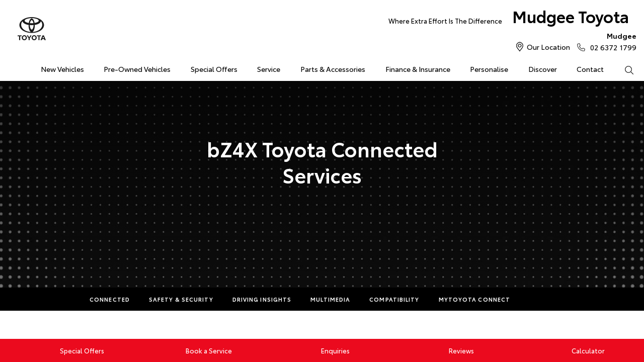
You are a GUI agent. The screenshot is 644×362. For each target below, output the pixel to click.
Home (11, 67)
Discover (543, 69)
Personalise (489, 69)
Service (269, 69)
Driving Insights (262, 299)
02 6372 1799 (611, 41)
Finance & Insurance (418, 69)
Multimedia (330, 299)
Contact (590, 69)
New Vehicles (62, 69)
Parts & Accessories (333, 69)
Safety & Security (181, 299)
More (539, 299)
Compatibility (394, 299)
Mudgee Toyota (509, 18)
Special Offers (214, 69)
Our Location (548, 47)
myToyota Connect (475, 299)
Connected (110, 299)
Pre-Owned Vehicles (137, 69)
